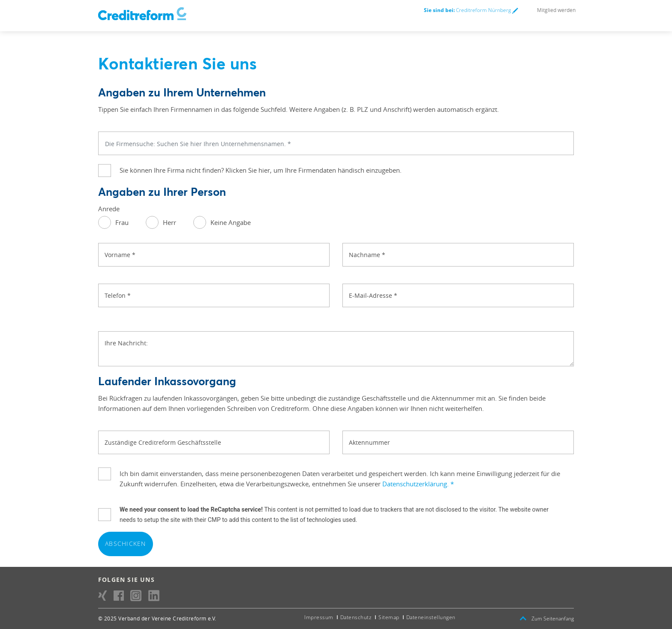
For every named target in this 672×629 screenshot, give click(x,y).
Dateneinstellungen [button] (431, 617)
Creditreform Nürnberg (471, 10)
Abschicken (126, 544)
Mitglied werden (556, 10)
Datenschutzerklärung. (418, 484)
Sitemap (389, 617)
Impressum (319, 617)
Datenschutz (356, 617)
